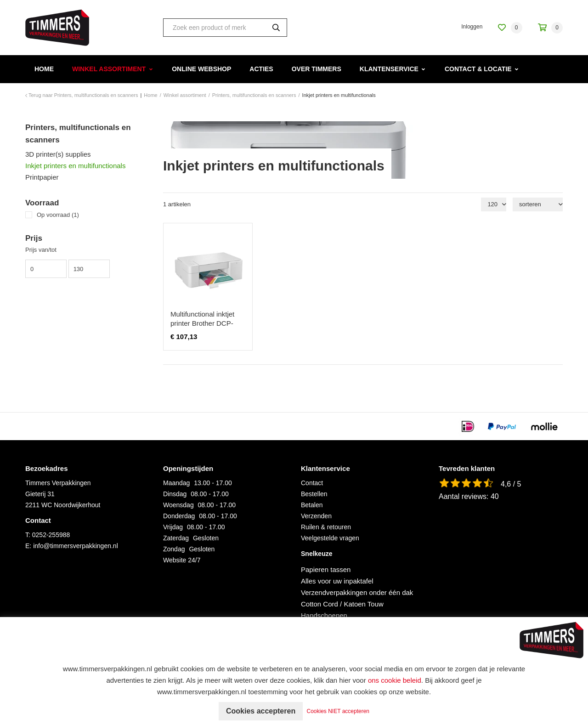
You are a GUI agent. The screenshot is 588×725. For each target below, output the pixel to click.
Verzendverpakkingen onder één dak (357, 592)
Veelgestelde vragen (330, 538)
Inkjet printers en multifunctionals (75, 166)
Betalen (312, 505)
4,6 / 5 (511, 484)
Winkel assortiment (109, 69)
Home (44, 69)
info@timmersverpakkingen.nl (76, 546)
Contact (312, 483)
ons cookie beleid (395, 680)
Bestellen (314, 494)
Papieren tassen (326, 569)
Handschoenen (324, 615)
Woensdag (178, 505)
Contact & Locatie (478, 69)
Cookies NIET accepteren (338, 711)
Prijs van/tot (41, 250)
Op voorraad (58, 215)
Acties (261, 69)
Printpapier (42, 177)
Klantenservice (389, 69)
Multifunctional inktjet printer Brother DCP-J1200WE (202, 323)
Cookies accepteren (261, 711)
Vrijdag (173, 527)
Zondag (174, 549)
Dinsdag (175, 494)
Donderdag (179, 516)
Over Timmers (317, 69)
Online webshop (201, 69)
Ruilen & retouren (326, 527)
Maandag (176, 483)
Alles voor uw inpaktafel (337, 581)
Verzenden (316, 516)
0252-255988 (51, 535)
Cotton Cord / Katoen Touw (342, 604)
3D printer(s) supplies (58, 154)
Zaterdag (176, 538)
